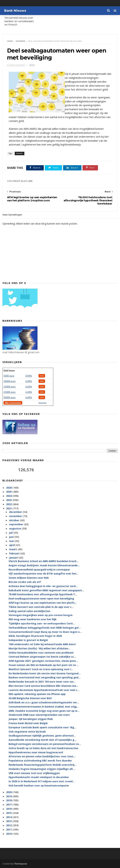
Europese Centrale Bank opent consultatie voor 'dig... (42, 727)
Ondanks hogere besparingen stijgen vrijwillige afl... (42, 769)
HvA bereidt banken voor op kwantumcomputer (39, 785)
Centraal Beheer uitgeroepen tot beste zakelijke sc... (42, 657)
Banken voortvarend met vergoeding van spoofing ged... (44, 677)
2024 (9, 496)
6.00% (29, 381)
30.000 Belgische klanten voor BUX (30, 698)
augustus (16, 528)
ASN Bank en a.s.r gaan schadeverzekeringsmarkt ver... (44, 702)
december (16, 512)
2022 (9, 504)
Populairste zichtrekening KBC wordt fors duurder (40, 761)
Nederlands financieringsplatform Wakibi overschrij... (42, 765)
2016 (9, 809)
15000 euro (10, 387)
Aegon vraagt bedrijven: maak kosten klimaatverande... (44, 565)
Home (10, 41)
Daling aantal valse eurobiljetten (29, 611)
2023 (9, 500)
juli (11, 533)
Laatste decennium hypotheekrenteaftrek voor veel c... (44, 690)
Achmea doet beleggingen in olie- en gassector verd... (43, 586)
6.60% (29, 387)
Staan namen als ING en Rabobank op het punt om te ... (44, 665)
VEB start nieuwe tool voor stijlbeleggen (34, 773)
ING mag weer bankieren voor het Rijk (33, 619)
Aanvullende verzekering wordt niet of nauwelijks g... (42, 740)
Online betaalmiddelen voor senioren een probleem (41, 653)
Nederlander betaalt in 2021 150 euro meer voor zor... (42, 682)
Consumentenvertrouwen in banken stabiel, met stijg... (44, 707)
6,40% (29, 392)
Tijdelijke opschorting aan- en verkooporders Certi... (42, 623)
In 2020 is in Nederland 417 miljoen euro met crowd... (42, 781)
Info (42, 376)
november (16, 516)
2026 (9, 488)
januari (14, 558)
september (16, 524)
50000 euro (10, 397)
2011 (9, 829)
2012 (9, 825)
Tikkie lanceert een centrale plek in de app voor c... (41, 607)
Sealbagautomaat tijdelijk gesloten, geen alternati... (42, 736)
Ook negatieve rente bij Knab (27, 732)
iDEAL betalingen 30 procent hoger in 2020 (35, 636)
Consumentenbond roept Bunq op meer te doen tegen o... (45, 632)
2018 (9, 800)
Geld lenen (9, 371)
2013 (9, 821)
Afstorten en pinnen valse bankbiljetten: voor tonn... (42, 756)
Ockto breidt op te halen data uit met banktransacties (43, 748)
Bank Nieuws (15, 11)
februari (15, 553)
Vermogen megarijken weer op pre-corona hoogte (41, 615)
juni (12, 537)
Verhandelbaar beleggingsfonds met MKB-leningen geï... (45, 628)
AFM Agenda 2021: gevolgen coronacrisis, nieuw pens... (43, 661)
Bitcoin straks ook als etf (25, 582)
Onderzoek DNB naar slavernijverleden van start (39, 715)
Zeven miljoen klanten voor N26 (29, 578)
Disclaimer (42, 403)
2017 (9, 805)
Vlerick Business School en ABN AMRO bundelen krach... (44, 561)
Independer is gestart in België (28, 640)
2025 (9, 492)
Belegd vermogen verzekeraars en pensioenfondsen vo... (45, 744)
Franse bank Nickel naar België (28, 723)
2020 (9, 792)
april (12, 545)
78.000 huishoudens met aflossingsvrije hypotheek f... (43, 594)
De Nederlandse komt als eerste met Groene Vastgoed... (45, 673)
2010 (9, 834)
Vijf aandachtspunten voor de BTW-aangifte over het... (44, 574)
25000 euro (10, 392)
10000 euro (10, 381)
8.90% (29, 376)
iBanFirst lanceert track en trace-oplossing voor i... (41, 669)
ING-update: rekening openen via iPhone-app (37, 694)
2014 (9, 817)
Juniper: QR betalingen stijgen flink (31, 719)
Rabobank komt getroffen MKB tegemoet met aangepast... (46, 590)
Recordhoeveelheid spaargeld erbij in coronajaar (39, 569)
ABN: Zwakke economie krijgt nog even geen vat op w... (44, 711)
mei (12, 541)
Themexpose (20, 864)
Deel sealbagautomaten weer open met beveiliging (41, 598)
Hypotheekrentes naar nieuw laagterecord (36, 752)
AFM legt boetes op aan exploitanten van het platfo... (43, 603)
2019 (9, 796)
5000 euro (9, 376)
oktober (15, 520)
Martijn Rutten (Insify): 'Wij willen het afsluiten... (39, 648)
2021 (9, 508)
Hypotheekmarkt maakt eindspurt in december (39, 777)
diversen (20, 41)
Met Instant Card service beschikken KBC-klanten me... (43, 686)
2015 (9, 813)
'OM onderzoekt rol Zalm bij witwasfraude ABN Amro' (42, 644)
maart (13, 549)
